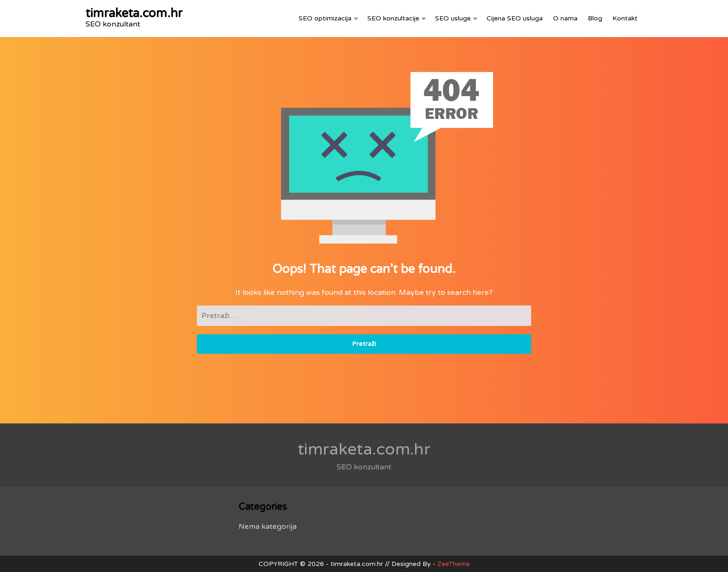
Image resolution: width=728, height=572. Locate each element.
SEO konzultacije (393, 18)
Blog (595, 18)
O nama (565, 18)
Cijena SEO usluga (515, 18)
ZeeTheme (454, 564)
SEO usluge (453, 18)
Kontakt (625, 18)
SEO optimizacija (325, 18)
